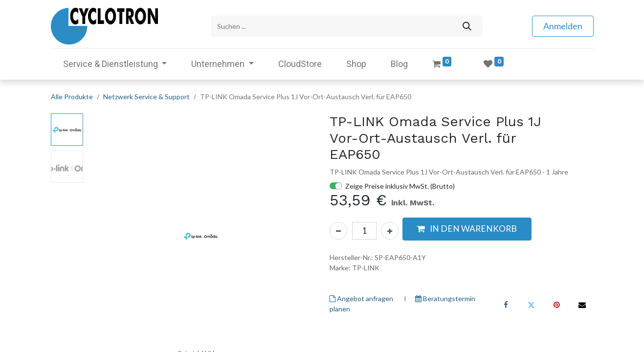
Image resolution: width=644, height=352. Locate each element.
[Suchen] (467, 26)
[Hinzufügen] (390, 231)
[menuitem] (300, 64)
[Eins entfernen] (338, 231)
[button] (467, 229)
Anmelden (563, 26)
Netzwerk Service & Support (146, 97)
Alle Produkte (72, 97)
